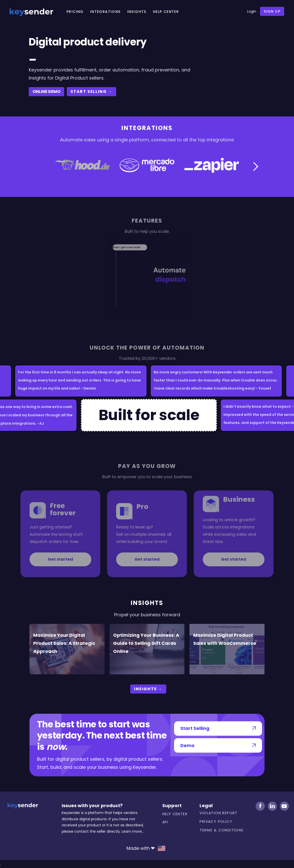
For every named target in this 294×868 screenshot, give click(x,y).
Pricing (75, 12)
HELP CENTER (166, 12)
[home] (31, 11)
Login (252, 11)
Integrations (105, 12)
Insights (137, 12)
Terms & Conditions (221, 830)
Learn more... (133, 831)
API (165, 822)
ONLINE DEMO (46, 92)
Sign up (272, 11)
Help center (175, 814)
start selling (91, 92)
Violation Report (218, 813)
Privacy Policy (216, 822)
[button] (255, 167)
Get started (73, 553)
